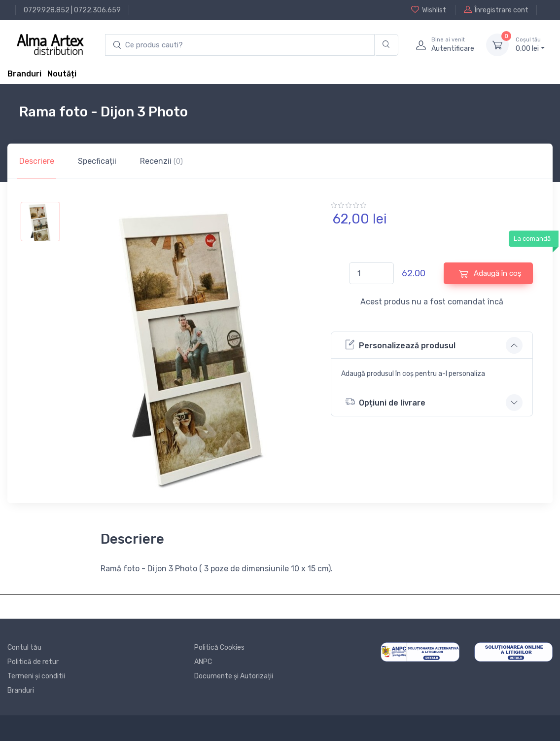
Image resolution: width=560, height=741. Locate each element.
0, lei (530, 44)
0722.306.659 (97, 10)
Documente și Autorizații (234, 676)
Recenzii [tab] (161, 161)
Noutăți (62, 74)
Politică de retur (33, 662)
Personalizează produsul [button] (400, 345)
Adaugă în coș (490, 274)
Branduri (24, 74)
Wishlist (429, 10)
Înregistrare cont (496, 10)
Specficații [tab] (97, 161)
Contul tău (24, 648)
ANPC (203, 662)
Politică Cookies (219, 648)
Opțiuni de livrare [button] (385, 402)
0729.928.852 (47, 10)
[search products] (240, 45)
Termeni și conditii (36, 676)
